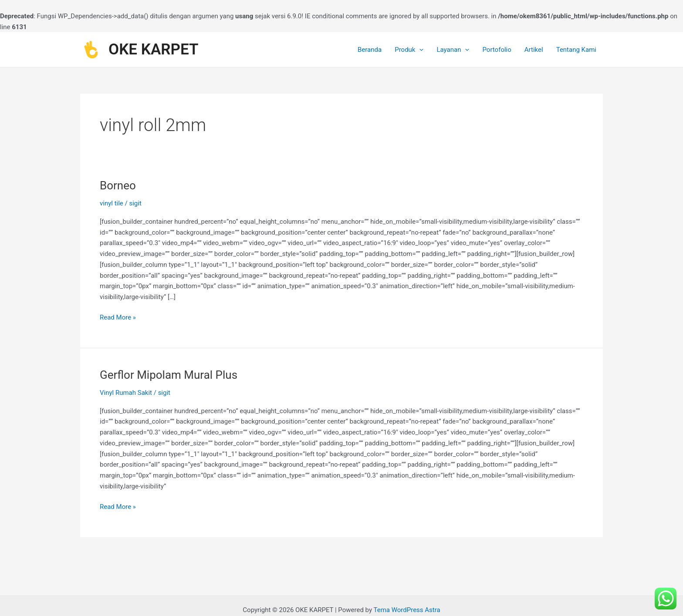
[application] (419, 50)
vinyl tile (112, 203)
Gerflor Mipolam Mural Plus (169, 375)
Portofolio (497, 50)
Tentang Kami (576, 50)
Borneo (118, 185)
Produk (409, 50)
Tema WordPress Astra (407, 610)
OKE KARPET (154, 49)
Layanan (453, 50)
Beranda (370, 50)
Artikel (534, 50)
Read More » (118, 317)
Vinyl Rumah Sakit (126, 393)
